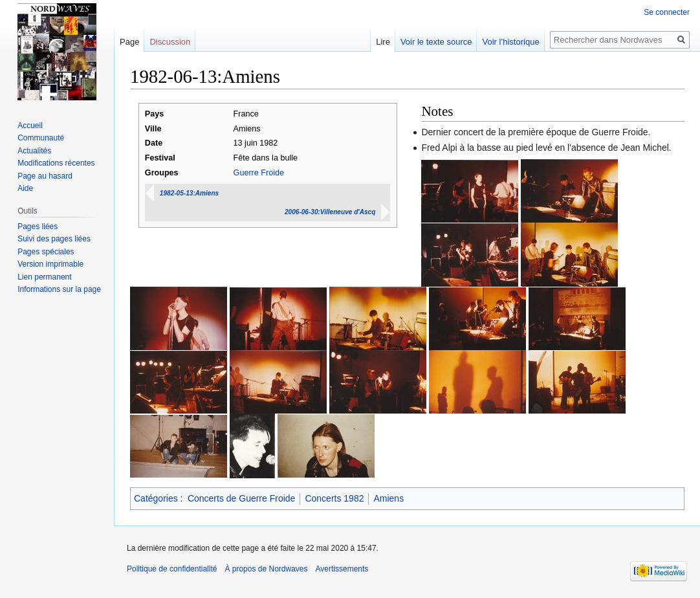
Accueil (30, 126)
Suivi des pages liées (54, 239)
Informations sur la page (59, 289)
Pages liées (38, 227)
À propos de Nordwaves (266, 569)
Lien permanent (44, 277)
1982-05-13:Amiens (189, 193)
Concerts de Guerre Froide (242, 498)
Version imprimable (50, 264)
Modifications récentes (56, 163)
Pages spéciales (46, 252)
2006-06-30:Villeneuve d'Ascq (330, 212)
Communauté (41, 138)
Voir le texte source (436, 42)
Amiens (388, 498)
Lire (383, 42)
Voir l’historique (510, 42)
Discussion (170, 42)
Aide (25, 188)
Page (129, 42)
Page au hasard (45, 176)
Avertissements (342, 569)
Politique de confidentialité (172, 569)
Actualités (34, 151)
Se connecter (667, 12)
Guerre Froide (259, 173)
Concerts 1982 (334, 498)
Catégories (156, 498)
